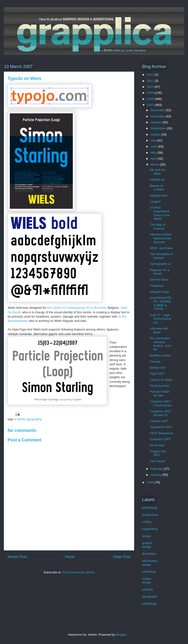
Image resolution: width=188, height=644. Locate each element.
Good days (157, 445)
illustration (149, 554)
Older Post (122, 557)
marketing (149, 572)
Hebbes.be (157, 180)
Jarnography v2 (160, 264)
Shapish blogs (159, 292)
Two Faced (157, 461)
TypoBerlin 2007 (161, 427)
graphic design (147, 545)
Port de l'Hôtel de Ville (159, 394)
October (157, 122)
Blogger (121, 635)
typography (34, 419)
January (157, 475)
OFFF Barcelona (161, 433)
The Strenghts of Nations (161, 256)
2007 (151, 105)
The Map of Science (158, 227)
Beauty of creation (157, 188)
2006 (151, 482)
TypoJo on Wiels (161, 380)
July (154, 140)
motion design (147, 581)
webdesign (149, 604)
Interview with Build (159, 330)
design (147, 536)
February (157, 469)
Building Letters (160, 355)
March (155, 165)
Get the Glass (159, 280)
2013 (151, 75)
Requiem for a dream (159, 272)
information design (150, 563)
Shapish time (159, 196)
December (158, 110)
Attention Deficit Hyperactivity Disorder (161, 238)
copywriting (150, 529)
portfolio (148, 589)
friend (21, 419)
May (154, 153)
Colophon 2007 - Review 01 (161, 413)
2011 (151, 81)
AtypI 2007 (157, 374)
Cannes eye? (159, 421)
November (158, 116)
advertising (150, 508)
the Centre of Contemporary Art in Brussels (76, 308)
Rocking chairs (160, 386)
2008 (151, 99)
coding (147, 522)
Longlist (155, 202)
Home (70, 557)
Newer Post (17, 557)
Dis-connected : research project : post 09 (160, 344)
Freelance (157, 286)
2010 (151, 87)
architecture (150, 515)
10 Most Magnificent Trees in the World (160, 213)
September (159, 128)
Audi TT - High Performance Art (160, 319)
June (154, 146)
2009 (151, 93)
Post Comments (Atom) (78, 572)
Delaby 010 (158, 368)
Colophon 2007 (160, 439)
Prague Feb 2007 (158, 453)
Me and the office (157, 172)
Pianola (155, 362)
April (154, 159)
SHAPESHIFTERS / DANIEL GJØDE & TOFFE (160, 304)
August (156, 134)
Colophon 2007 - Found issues (161, 403)
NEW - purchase (161, 248)
